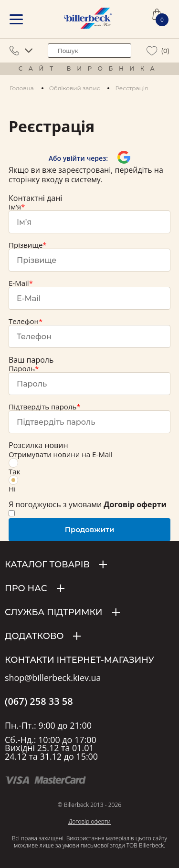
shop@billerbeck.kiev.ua (53, 678)
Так (14, 467)
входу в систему (71, 179)
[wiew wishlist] (152, 51)
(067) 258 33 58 (39, 701)
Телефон (24, 321)
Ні (13, 484)
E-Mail (19, 283)
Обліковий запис (75, 88)
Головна (22, 88)
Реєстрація (132, 88)
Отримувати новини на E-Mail (61, 454)
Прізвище (26, 245)
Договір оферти (89, 821)
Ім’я (15, 207)
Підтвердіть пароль (42, 407)
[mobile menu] (16, 19)
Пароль (22, 368)
